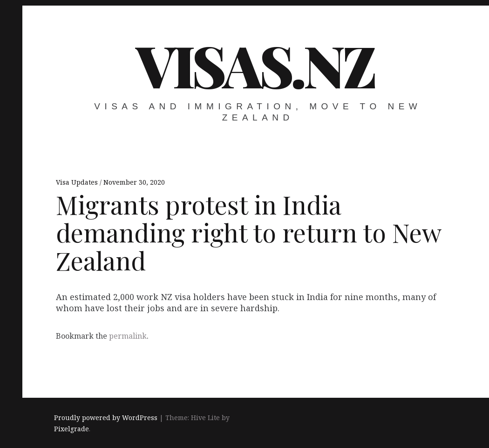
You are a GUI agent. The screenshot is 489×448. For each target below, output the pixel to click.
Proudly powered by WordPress (106, 418)
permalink (128, 336)
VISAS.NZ (255, 65)
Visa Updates (78, 182)
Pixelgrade (71, 429)
